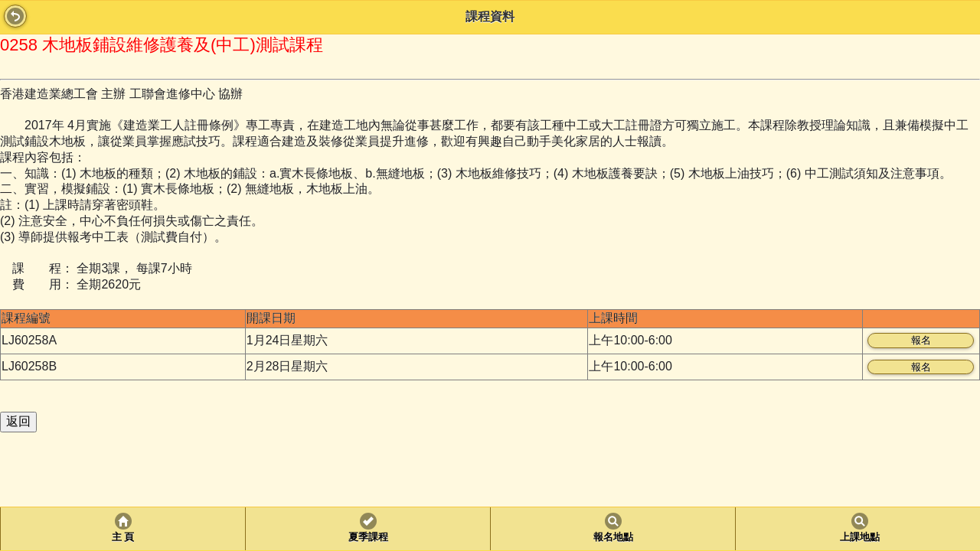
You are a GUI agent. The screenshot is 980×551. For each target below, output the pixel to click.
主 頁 (123, 537)
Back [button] (15, 16)
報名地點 (613, 537)
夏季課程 (368, 537)
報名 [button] (921, 340)
